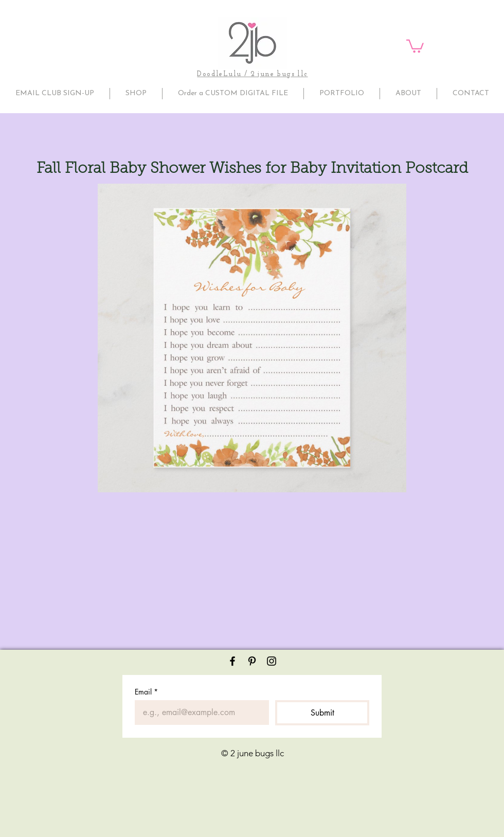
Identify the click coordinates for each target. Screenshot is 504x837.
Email (146, 692)
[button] (415, 46)
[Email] (199, 713)
